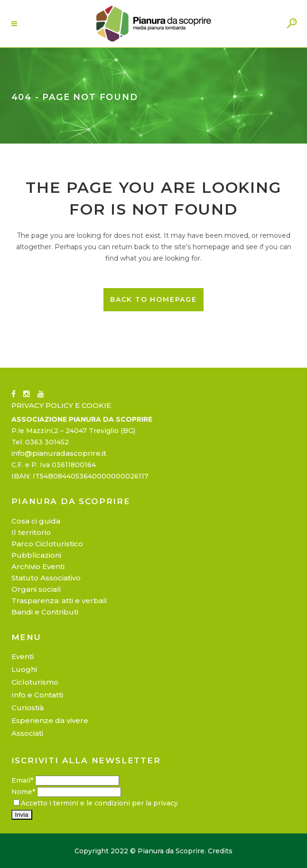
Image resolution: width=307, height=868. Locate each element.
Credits (220, 851)
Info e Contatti (37, 695)
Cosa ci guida (36, 521)
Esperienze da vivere (50, 720)
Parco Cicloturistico (47, 544)
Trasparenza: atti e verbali (59, 601)
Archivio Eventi (38, 566)
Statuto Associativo (46, 578)
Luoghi (24, 669)
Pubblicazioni (36, 555)
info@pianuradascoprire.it (59, 453)
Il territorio (31, 532)
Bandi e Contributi (45, 612)
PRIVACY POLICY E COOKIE (61, 405)
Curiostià (28, 708)
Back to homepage (153, 299)
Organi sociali (36, 589)
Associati (27, 733)
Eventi (23, 656)
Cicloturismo (35, 682)
